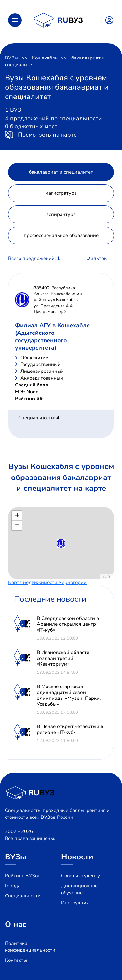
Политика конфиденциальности (30, 947)
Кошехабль (45, 58)
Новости (77, 857)
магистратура (61, 193)
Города (13, 886)
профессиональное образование (61, 235)
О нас (16, 924)
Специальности (23, 896)
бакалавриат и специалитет (61, 172)
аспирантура (61, 214)
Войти (109, 20)
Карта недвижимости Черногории (47, 582)
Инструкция (75, 903)
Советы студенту (81, 876)
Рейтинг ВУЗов (23, 876)
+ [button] (17, 516)
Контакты (16, 960)
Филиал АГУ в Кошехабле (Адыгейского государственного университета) (52, 337)
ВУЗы (12, 58)
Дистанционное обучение (79, 889)
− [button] (17, 526)
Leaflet (107, 577)
